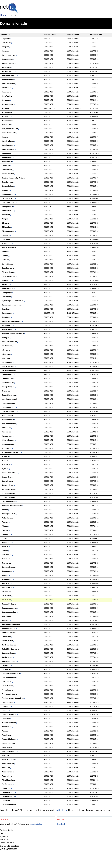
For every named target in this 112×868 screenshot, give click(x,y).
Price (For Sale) (50, 35)
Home (3, 15)
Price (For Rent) (73, 35)
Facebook (61, 824)
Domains (14, 15)
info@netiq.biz (61, 810)
